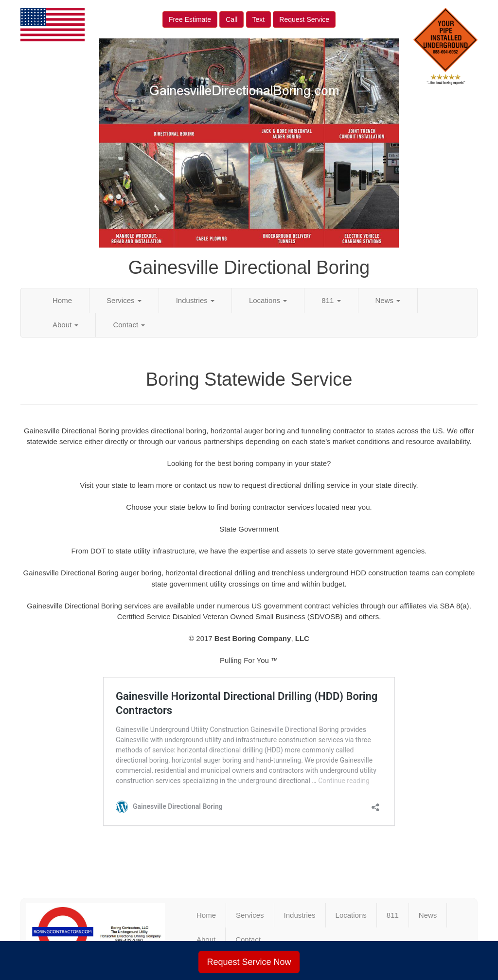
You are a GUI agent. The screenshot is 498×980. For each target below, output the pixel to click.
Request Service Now (249, 962)
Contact (129, 325)
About (65, 325)
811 (331, 300)
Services (124, 300)
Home (62, 300)
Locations (268, 300)
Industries (195, 300)
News (388, 300)
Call (231, 19)
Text (259, 19)
